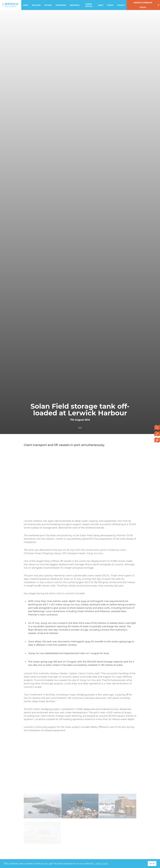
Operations (61, 5)
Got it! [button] (152, 864)
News (26, 5)
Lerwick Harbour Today (143, 5)
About (101, 5)
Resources (75, 5)
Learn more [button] (101, 864)
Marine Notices (89, 5)
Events (110, 5)
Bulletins (36, 5)
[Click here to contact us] (157, 434)
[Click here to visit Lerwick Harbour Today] (157, 440)
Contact (121, 5)
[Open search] (157, 428)
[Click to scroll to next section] (80, 427)
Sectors (48, 5)
